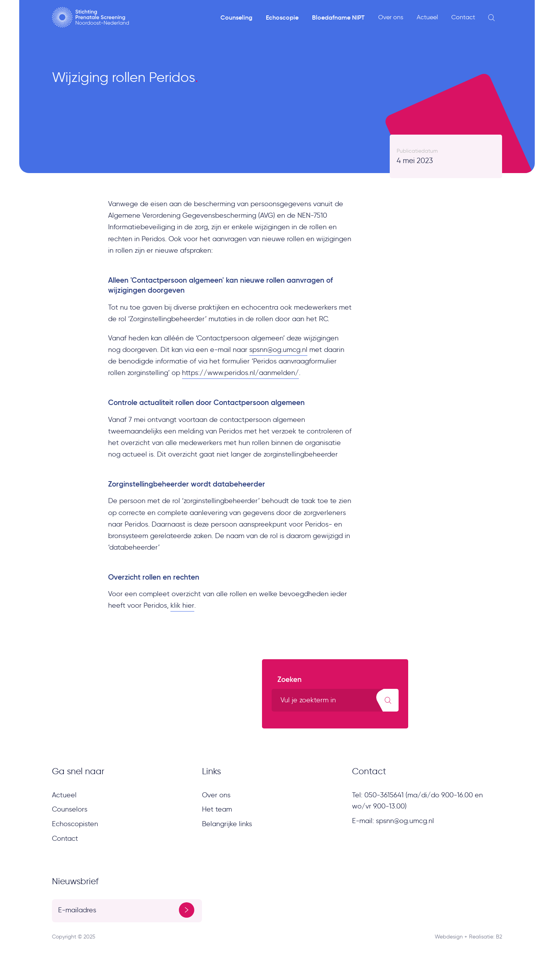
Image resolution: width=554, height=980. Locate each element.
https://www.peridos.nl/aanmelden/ (240, 373)
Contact (463, 17)
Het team (217, 809)
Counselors (70, 809)
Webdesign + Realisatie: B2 (468, 937)
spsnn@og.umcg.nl (278, 350)
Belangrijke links (227, 824)
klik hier (182, 605)
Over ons (391, 17)
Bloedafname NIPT (338, 17)
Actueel (427, 17)
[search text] (335, 700)
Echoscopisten (75, 824)
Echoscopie (282, 17)
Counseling (236, 17)
